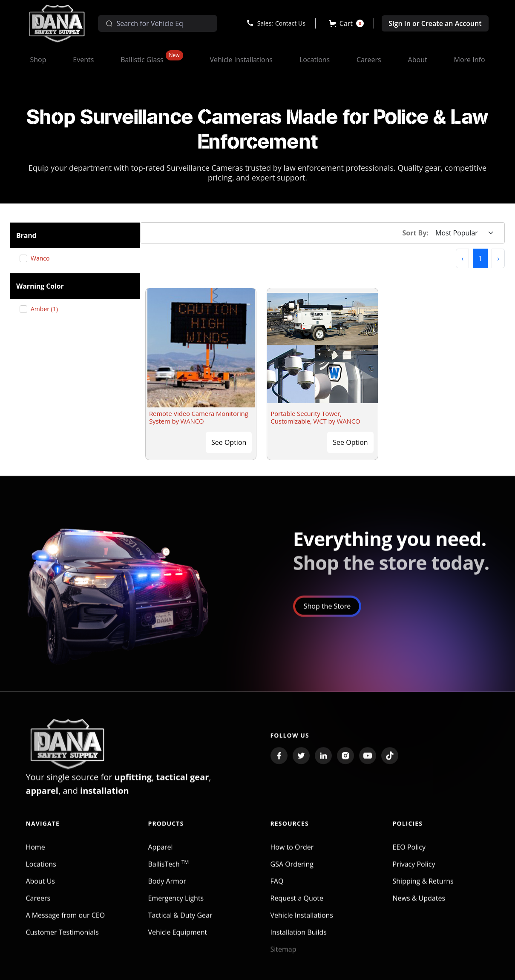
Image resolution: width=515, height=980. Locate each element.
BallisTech (168, 871)
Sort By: (416, 233)
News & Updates (419, 905)
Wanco (43, 258)
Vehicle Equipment (177, 939)
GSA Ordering (292, 871)
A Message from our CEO (65, 922)
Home (35, 854)
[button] (347, 23)
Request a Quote (297, 905)
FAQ (277, 888)
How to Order (292, 854)
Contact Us (290, 23)
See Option (229, 442)
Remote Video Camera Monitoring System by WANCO (199, 417)
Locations (41, 871)
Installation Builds (299, 939)
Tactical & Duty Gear (180, 922)
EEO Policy (409, 854)
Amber (47, 309)
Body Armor (167, 888)
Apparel (160, 854)
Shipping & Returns (423, 888)
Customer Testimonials (62, 939)
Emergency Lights (176, 905)
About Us (40, 888)
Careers (38, 905)
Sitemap (283, 956)
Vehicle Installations (302, 922)
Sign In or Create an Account (435, 23)
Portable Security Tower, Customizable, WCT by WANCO (315, 417)
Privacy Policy (414, 871)
